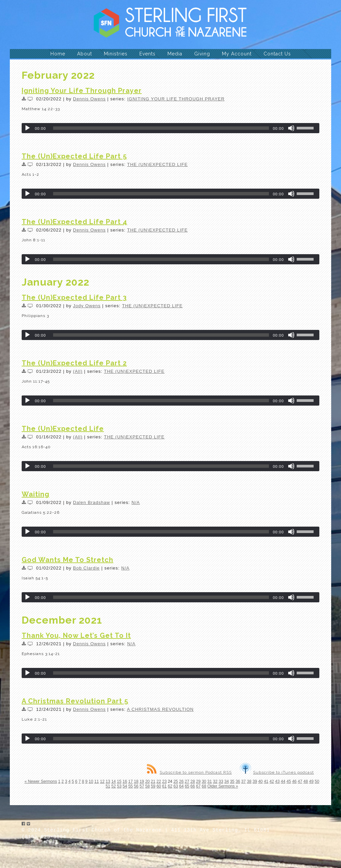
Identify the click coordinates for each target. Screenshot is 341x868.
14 (113, 781)
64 (181, 786)
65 (187, 786)
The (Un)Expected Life (63, 429)
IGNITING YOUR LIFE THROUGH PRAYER (176, 99)
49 (311, 781)
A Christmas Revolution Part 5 (75, 701)
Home (58, 54)
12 (102, 781)
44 (283, 781)
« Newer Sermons (41, 781)
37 (243, 781)
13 (108, 781)
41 (266, 781)
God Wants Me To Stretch (67, 560)
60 (159, 786)
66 (193, 786)
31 (210, 781)
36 (238, 781)
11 (97, 781)
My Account (237, 54)
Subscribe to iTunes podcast (277, 772)
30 (204, 781)
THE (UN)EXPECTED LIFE (157, 164)
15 (119, 781)
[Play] (27, 128)
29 (198, 781)
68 (204, 786)
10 (91, 781)
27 (187, 781)
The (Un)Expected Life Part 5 (74, 156)
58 (147, 786)
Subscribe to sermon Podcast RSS (189, 772)
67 (198, 786)
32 (215, 781)
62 (170, 786)
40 (260, 781)
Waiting (36, 494)
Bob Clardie (86, 568)
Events (147, 54)
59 (153, 786)
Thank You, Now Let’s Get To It (76, 635)
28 (193, 781)
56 (136, 786)
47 (300, 781)
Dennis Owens (89, 99)
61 (164, 786)
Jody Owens (87, 306)
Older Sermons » (223, 786)
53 (119, 786)
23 (164, 781)
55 (130, 786)
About (85, 54)
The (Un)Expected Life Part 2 (74, 363)
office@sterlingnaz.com (57, 844)
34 (226, 781)
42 (272, 781)
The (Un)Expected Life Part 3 (74, 297)
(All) (78, 371)
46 (294, 781)
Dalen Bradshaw (92, 502)
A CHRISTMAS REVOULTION (160, 709)
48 (306, 781)
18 (136, 781)
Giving (202, 54)
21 (153, 781)
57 (142, 786)
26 (181, 781)
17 (130, 781)
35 (232, 781)
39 (255, 781)
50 (317, 781)
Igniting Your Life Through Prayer (82, 91)
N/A (136, 502)
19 (142, 781)
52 (113, 786)
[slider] (161, 128)
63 (176, 786)
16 (125, 781)
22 (159, 781)
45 (289, 781)
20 (147, 781)
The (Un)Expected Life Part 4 (74, 222)
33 (221, 781)
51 (108, 786)
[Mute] (291, 128)
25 (176, 781)
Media (175, 54)
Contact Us (277, 54)
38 (249, 781)
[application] (170, 128)
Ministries (116, 54)
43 (277, 781)
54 (125, 786)
